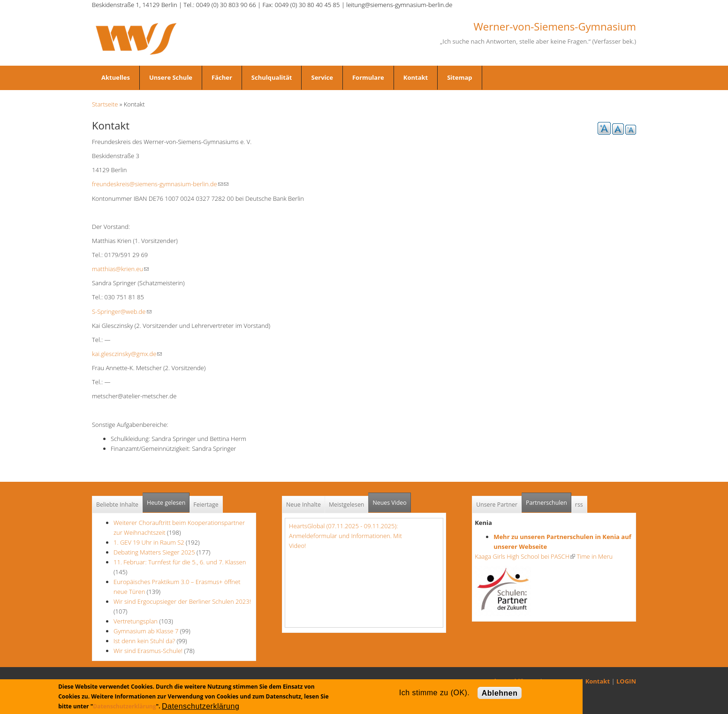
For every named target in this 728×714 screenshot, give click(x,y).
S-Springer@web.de (122, 311)
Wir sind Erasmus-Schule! (148, 651)
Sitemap (459, 77)
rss (579, 505)
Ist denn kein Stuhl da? (145, 641)
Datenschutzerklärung (124, 706)
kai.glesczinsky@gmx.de (127, 354)
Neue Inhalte (303, 505)
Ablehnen (500, 693)
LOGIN (626, 681)
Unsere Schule (171, 77)
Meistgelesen (347, 505)
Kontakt (416, 77)
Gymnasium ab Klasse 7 (146, 631)
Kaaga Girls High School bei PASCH (525, 556)
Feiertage (206, 505)
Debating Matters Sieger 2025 (154, 552)
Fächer (222, 77)
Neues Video (389, 503)
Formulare (368, 77)
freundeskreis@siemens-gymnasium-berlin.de (157, 184)
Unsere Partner (497, 505)
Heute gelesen (166, 503)
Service (322, 77)
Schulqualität (272, 77)
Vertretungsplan (136, 621)
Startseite (105, 104)
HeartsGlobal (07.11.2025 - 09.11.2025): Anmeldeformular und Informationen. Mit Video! (345, 536)
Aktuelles (116, 77)
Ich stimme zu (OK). (434, 693)
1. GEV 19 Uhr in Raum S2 (149, 542)
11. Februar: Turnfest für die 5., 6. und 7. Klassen (180, 562)
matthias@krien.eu (120, 269)
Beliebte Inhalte (117, 505)
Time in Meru (594, 556)
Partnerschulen (549, 500)
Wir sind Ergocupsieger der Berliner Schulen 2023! (182, 601)
